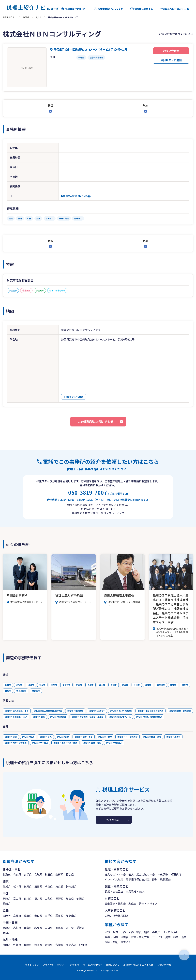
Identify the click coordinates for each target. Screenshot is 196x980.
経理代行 (176, 874)
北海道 (7, 874)
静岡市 (8, 685)
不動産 (156, 932)
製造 (115, 932)
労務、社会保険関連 (117, 916)
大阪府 (7, 916)
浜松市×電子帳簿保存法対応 (151, 711)
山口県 (49, 928)
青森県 (17, 874)
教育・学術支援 (140, 937)
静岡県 (26, 17)
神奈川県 (71, 886)
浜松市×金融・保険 (152, 737)
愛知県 (7, 903)
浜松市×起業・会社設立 (180, 711)
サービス (157, 937)
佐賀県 (17, 945)
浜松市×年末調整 (75, 711)
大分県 (49, 945)
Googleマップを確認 (74, 397)
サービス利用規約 (92, 965)
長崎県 (28, 945)
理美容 (124, 937)
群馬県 (28, 886)
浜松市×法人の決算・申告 (17, 711)
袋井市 (173, 685)
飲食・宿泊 (143, 932)
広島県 (38, 928)
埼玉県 (38, 886)
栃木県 (17, 886)
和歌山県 (71, 916)
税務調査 (165, 879)
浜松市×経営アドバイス (120, 717)
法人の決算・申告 (115, 874)
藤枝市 (148, 685)
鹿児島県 (71, 945)
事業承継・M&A (135, 891)
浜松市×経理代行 (97, 711)
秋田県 (49, 874)
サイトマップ (32, 965)
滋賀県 (59, 916)
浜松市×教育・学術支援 (16, 743)
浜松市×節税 (39, 717)
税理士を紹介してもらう (108, 9)
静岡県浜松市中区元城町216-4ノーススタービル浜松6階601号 (91, 49)
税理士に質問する (142, 9)
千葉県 (49, 886)
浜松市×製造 (28, 737)
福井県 (38, 899)
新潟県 (7, 899)
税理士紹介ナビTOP (74, 9)
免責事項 (75, 965)
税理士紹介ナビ (10, 17)
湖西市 (8, 691)
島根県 (17, 928)
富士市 (102, 685)
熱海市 (42, 685)
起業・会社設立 (114, 891)
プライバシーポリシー (54, 965)
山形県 (59, 874)
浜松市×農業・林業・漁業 (65, 743)
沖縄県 (83, 945)
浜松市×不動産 (105, 737)
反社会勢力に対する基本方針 (138, 965)
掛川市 (137, 685)
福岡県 (7, 945)
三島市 (54, 685)
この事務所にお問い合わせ (96, 422)
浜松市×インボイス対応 (121, 711)
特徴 (50, 106)
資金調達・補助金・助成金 (121, 903)
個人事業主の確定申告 (142, 874)
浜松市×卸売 (63, 737)
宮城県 (38, 874)
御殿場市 (161, 685)
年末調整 (163, 874)
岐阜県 (70, 899)
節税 (155, 879)
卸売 (131, 932)
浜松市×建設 (11, 737)
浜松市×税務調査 (58, 717)
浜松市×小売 (46, 737)
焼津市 (125, 685)
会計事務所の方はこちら (173, 9)
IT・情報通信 (171, 932)
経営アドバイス (148, 903)
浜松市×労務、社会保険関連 (149, 717)
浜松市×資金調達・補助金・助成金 (88, 717)
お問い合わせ (171, 51)
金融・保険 (111, 937)
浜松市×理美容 (173, 737)
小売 (123, 932)
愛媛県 (80, 928)
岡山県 (28, 928)
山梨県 (49, 899)
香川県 (70, 928)
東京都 (59, 886)
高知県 (7, 933)
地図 (146, 106)
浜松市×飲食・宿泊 (84, 737)
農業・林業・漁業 (176, 937)
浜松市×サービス (40, 743)
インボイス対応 (114, 879)
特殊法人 (126, 942)
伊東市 (79, 685)
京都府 (17, 916)
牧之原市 (36, 691)
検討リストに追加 (171, 60)
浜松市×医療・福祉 (92, 743)
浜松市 (39, 17)
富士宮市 (66, 685)
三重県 (49, 916)
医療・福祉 (111, 942)
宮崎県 (59, 945)
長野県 (59, 899)
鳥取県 (7, 928)
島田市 (90, 685)
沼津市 (31, 685)
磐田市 (114, 685)
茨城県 (7, 886)
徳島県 (59, 928)
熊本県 (38, 945)
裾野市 (185, 685)
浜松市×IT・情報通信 (128, 737)
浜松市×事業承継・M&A (16, 717)
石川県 (28, 899)
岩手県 (28, 874)
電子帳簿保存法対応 (138, 879)
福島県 (70, 874)
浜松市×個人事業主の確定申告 (48, 711)
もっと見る (113, 820)
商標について (112, 965)
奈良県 (38, 916)
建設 (107, 932)
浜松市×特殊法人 (114, 743)
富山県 (17, 899)
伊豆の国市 (21, 691)
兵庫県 (28, 916)
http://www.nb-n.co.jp (76, 196)
